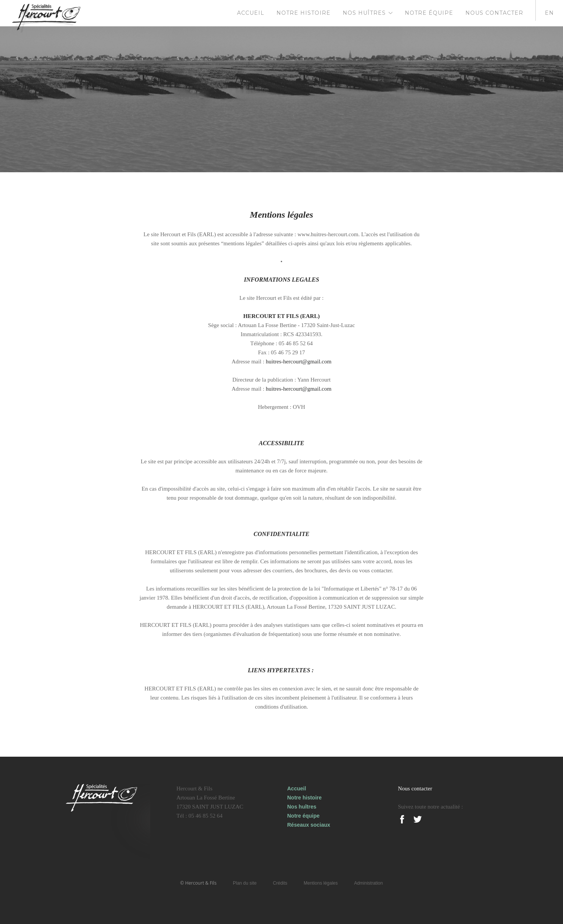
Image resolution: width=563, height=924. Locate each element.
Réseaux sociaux (309, 825)
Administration (368, 883)
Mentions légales (321, 883)
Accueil (251, 13)
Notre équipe (429, 13)
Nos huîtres (364, 13)
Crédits (280, 883)
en (549, 13)
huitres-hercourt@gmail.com (299, 361)
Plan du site (245, 883)
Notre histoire (303, 13)
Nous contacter (494, 13)
